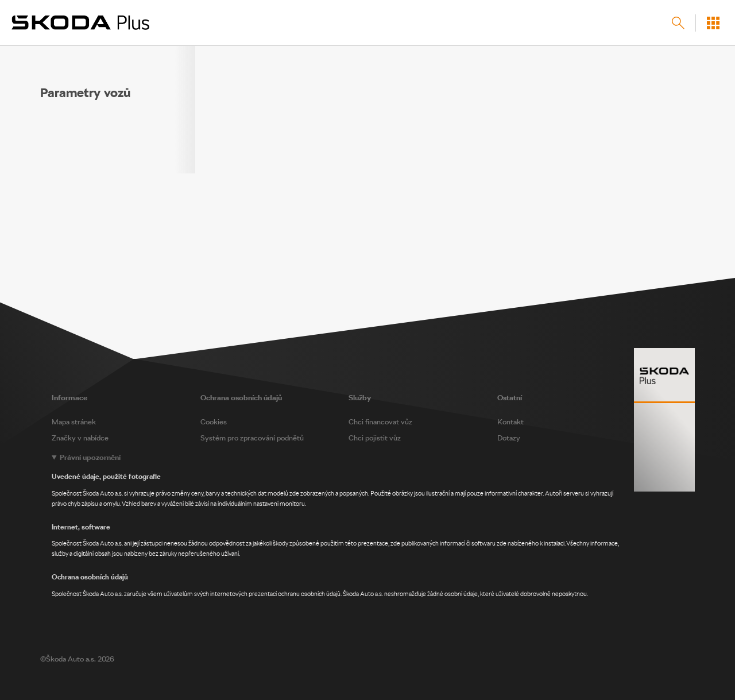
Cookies (214, 422)
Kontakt (510, 422)
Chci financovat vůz (380, 422)
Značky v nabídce (80, 438)
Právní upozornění (90, 457)
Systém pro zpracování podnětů (252, 438)
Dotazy (509, 438)
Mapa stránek (74, 422)
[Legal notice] (367, 526)
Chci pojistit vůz (375, 438)
